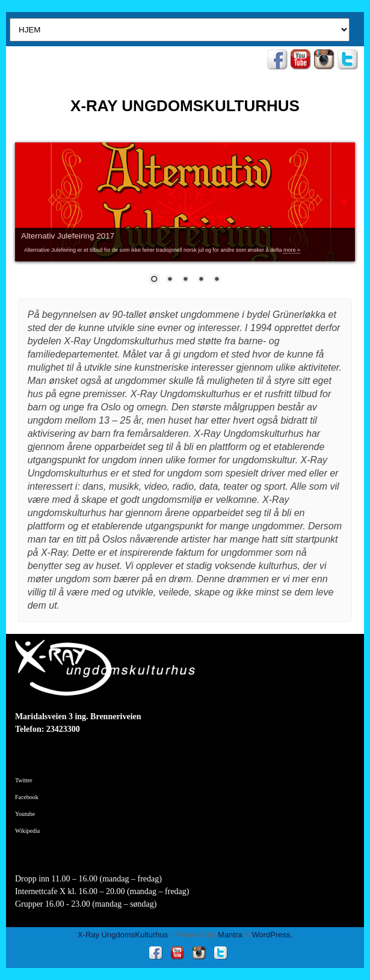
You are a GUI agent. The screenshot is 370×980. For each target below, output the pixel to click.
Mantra (230, 935)
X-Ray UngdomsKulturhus (123, 935)
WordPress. (272, 935)
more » (292, 250)
